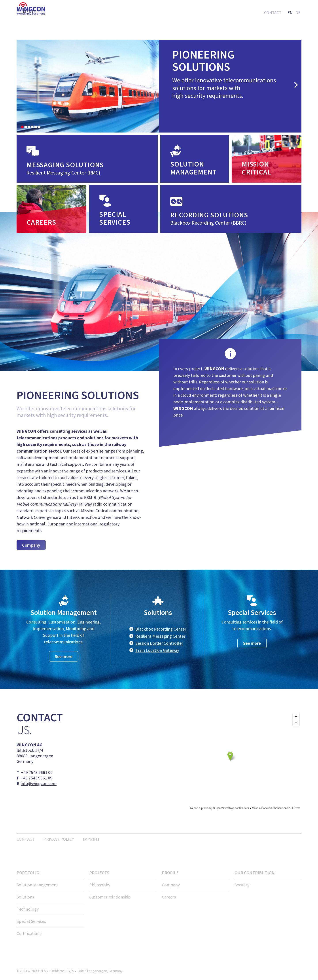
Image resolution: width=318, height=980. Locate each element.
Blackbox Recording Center (161, 629)
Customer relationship (110, 897)
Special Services (31, 921)
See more (64, 656)
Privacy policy (59, 839)
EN (290, 13)
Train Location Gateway (157, 650)
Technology (28, 909)
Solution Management (37, 885)
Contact (273, 13)
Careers (169, 897)
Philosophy (100, 885)
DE (298, 13)
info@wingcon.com (39, 783)
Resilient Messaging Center (160, 636)
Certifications (29, 933)
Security (242, 885)
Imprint (91, 839)
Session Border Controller (159, 643)
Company (31, 545)
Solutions (25, 897)
